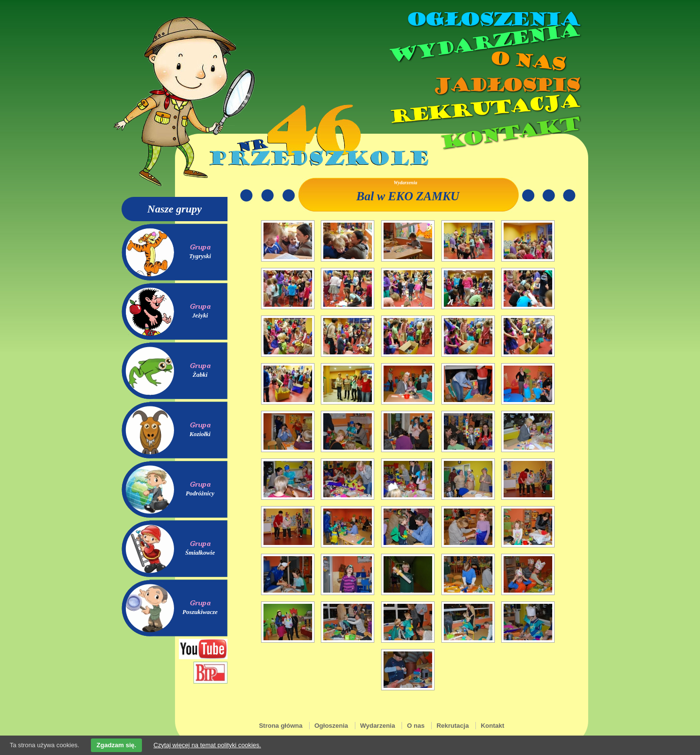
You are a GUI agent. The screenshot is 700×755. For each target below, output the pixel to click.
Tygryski (200, 256)
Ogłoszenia (492, 19)
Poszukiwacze (200, 612)
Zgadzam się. (117, 745)
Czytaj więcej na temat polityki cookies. (207, 745)
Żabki (200, 375)
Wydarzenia (483, 43)
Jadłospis (506, 85)
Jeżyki (200, 316)
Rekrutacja (484, 109)
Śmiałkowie (200, 553)
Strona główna (281, 726)
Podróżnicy (200, 493)
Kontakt (509, 133)
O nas (527, 61)
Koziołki (200, 434)
